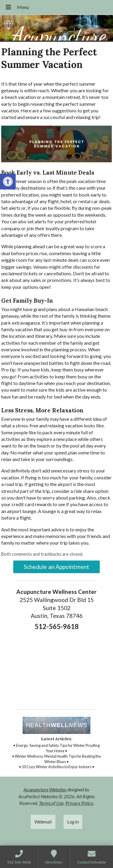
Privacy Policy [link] (79, 803)
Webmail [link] (43, 822)
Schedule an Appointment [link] (56, 567)
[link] (8, 182)
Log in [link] (73, 822)
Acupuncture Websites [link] (45, 789)
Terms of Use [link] (51, 803)
